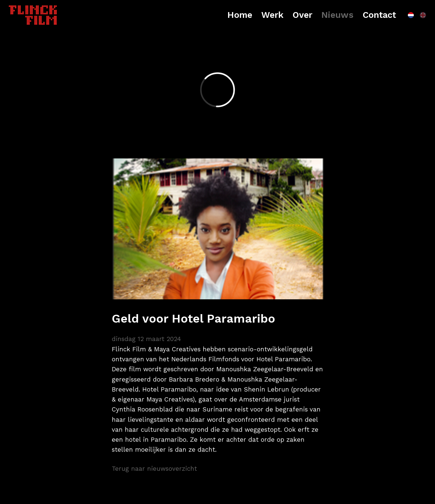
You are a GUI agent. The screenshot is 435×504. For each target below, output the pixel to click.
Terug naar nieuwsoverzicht (154, 469)
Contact (379, 15)
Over (302, 15)
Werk (272, 15)
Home (240, 15)
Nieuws (337, 15)
